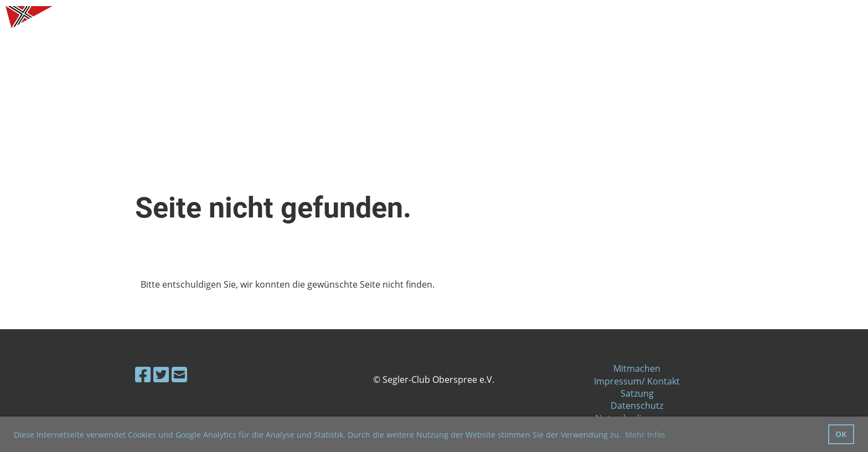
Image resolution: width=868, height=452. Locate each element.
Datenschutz (637, 406)
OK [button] (841, 434)
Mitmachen (637, 368)
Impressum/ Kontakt (637, 381)
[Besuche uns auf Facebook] (143, 374)
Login (770, 17)
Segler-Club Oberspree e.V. (134, 17)
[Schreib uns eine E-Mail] (179, 374)
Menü (830, 17)
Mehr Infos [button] (645, 435)
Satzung (637, 393)
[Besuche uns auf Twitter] (161, 374)
